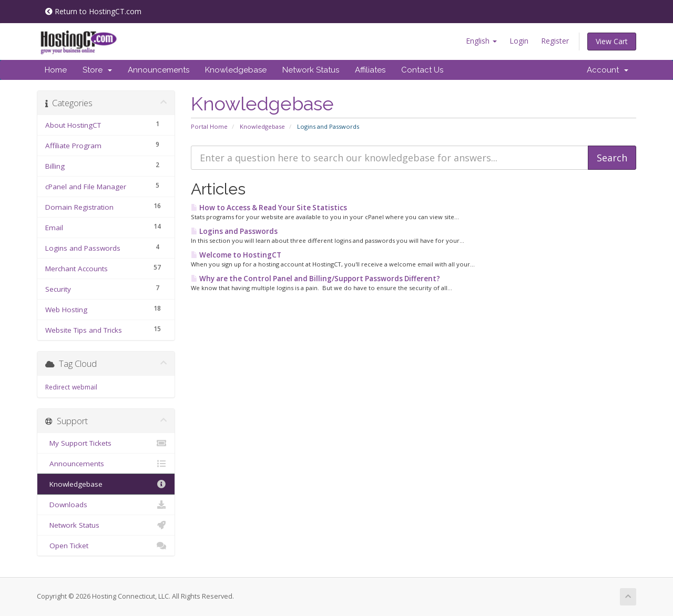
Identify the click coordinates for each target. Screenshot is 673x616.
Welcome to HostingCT (236, 255)
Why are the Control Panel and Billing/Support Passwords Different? (315, 279)
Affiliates (370, 70)
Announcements (159, 70)
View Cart (612, 41)
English (481, 41)
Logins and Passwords (234, 231)
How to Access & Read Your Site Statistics (269, 208)
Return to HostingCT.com (93, 11)
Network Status (311, 70)
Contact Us (422, 70)
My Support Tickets (106, 443)
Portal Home (209, 126)
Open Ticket (106, 546)
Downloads (106, 505)
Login (519, 41)
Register (555, 41)
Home (56, 70)
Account (608, 70)
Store (97, 70)
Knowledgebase (236, 70)
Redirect (58, 387)
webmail (85, 387)
